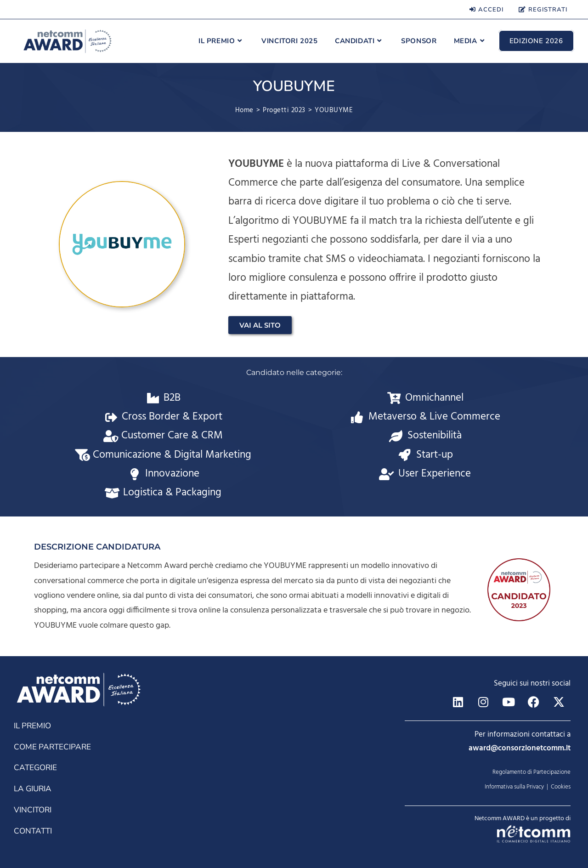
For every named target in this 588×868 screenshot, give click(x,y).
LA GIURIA (32, 786)
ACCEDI (486, 10)
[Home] (244, 110)
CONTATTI (32, 827)
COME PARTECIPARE (51, 744)
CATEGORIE (35, 765)
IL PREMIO (32, 723)
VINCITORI (32, 807)
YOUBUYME (334, 110)
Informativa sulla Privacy (514, 787)
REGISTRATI (543, 10)
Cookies (561, 787)
